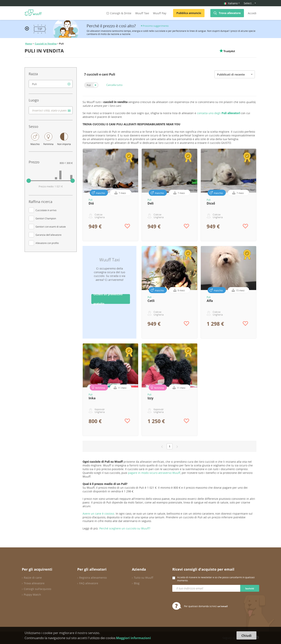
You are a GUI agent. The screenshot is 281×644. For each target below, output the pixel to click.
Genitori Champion (46, 218)
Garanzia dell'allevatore (48, 235)
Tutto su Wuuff (144, 578)
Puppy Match (32, 595)
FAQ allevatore (89, 583)
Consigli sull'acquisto (37, 589)
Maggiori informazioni (133, 638)
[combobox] (51, 84)
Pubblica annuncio (189, 13)
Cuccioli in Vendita (46, 44)
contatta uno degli (218, 113)
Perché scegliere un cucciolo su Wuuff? (125, 528)
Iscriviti (250, 588)
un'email (223, 606)
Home (29, 44)
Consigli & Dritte (118, 13)
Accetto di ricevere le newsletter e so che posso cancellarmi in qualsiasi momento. (216, 579)
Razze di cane (33, 578)
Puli (89, 85)
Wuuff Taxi (142, 13)
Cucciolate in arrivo (46, 210)
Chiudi (246, 636)
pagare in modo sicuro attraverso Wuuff (154, 473)
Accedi (252, 13)
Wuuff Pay (160, 13)
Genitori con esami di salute (51, 227)
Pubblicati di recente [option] (231, 74)
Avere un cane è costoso (98, 514)
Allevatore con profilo (47, 243)
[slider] (29, 181)
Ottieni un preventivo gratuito (108, 299)
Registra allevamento (93, 578)
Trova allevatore (230, 13)
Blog (137, 583)
